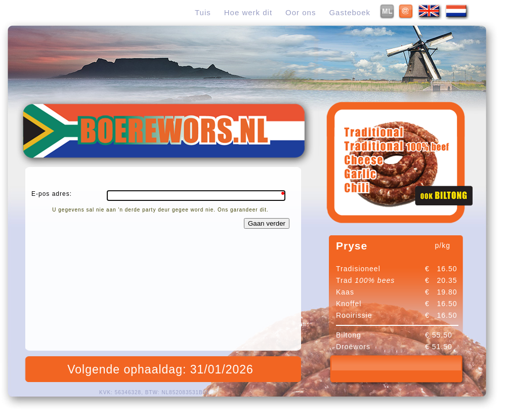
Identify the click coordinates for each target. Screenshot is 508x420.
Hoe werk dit (248, 12)
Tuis (203, 12)
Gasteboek (350, 12)
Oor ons (301, 12)
